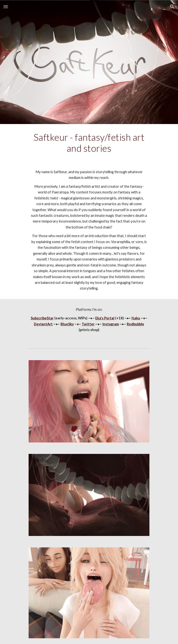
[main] (89, 143)
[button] (6, 7)
